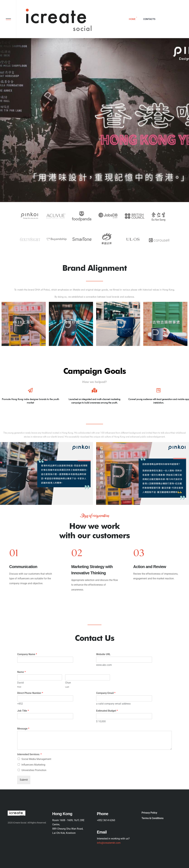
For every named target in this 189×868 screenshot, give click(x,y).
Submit (24, 780)
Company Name (27, 654)
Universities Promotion (34, 770)
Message (23, 729)
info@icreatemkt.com (109, 843)
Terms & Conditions (153, 818)
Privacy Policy (149, 813)
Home (132, 19)
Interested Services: (29, 754)
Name (21, 672)
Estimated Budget (107, 711)
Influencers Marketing (33, 765)
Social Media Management (36, 759)
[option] (33, 571)
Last (67, 687)
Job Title (23, 711)
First (19, 687)
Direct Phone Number (30, 693)
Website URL (103, 654)
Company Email (106, 693)
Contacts (149, 19)
